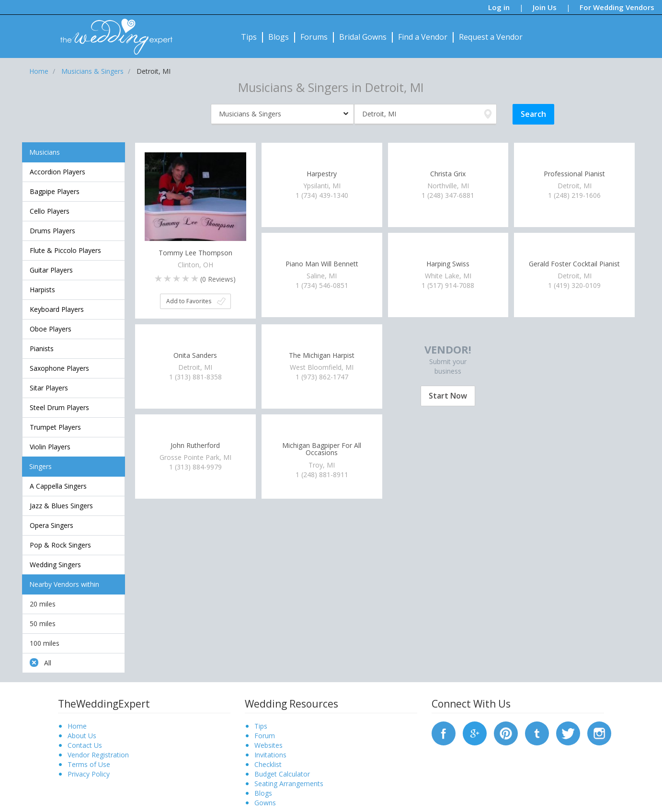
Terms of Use (89, 764)
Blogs (279, 37)
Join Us (545, 7)
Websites (268, 745)
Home (77, 726)
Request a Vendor (491, 37)
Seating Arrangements (289, 783)
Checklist (268, 764)
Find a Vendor (423, 37)
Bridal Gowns (363, 37)
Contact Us (85, 745)
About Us (82, 736)
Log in (499, 7)
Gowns (265, 803)
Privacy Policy (89, 774)
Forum (265, 736)
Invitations (270, 755)
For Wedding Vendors (617, 7)
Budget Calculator (282, 774)
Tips (249, 37)
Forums (314, 37)
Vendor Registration (98, 755)
